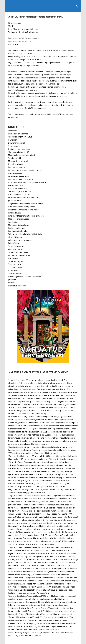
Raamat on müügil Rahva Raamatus (24, 38)
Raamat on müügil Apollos (20, 41)
